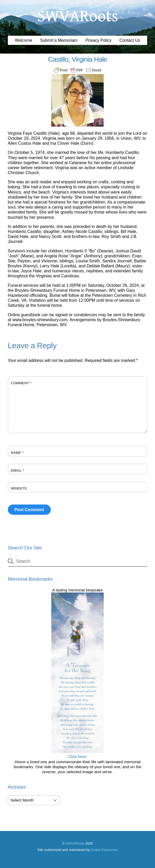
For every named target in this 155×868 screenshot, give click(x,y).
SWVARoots (75, 843)
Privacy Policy (98, 40)
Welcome (24, 40)
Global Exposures (104, 850)
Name (17, 453)
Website (19, 488)
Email (18, 471)
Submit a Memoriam (59, 40)
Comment (21, 383)
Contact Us (130, 40)
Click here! (77, 754)
